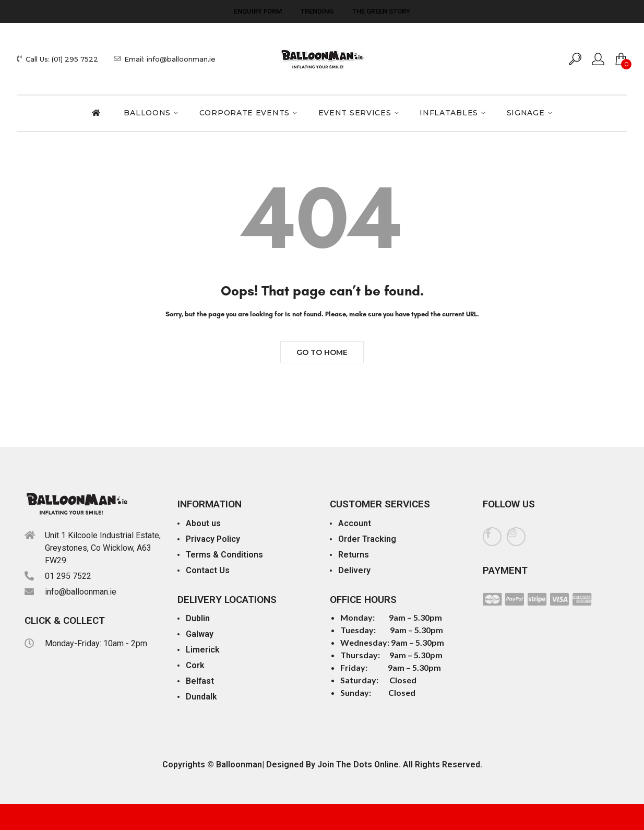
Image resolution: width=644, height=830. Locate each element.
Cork (195, 665)
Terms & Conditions (224, 555)
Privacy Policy (213, 539)
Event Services (355, 113)
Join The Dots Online (358, 764)
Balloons (147, 113)
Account (355, 523)
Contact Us (208, 570)
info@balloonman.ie (81, 592)
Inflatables (449, 113)
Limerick (203, 650)
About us (203, 523)
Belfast (200, 681)
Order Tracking (367, 539)
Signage (526, 113)
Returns (354, 555)
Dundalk (201, 697)
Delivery (354, 570)
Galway (200, 634)
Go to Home (322, 352)
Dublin (198, 618)
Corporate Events (245, 113)
